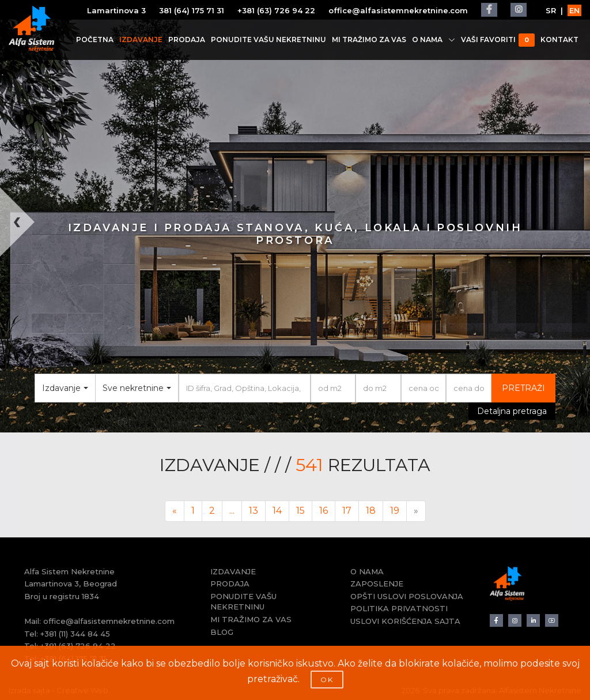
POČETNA (95, 39)
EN (574, 10)
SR (551, 10)
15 (300, 511)
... (232, 511)
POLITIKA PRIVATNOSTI (399, 608)
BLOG (222, 632)
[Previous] (175, 511)
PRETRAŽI (523, 388)
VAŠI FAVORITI (498, 40)
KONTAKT (559, 39)
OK (327, 680)
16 (324, 511)
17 (347, 511)
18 (371, 511)
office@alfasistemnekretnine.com (398, 10)
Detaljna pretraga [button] (512, 411)
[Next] (416, 511)
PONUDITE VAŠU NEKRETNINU (268, 39)
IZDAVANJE (141, 39)
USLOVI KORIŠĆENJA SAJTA (405, 621)
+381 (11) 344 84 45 (75, 634)
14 (277, 511)
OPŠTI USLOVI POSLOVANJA (407, 596)
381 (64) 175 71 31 (192, 10)
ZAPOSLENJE (377, 584)
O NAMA (434, 39)
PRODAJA (187, 39)
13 (254, 511)
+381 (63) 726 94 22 (276, 10)
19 (395, 511)
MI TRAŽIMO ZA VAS (369, 39)
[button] (15, 310)
